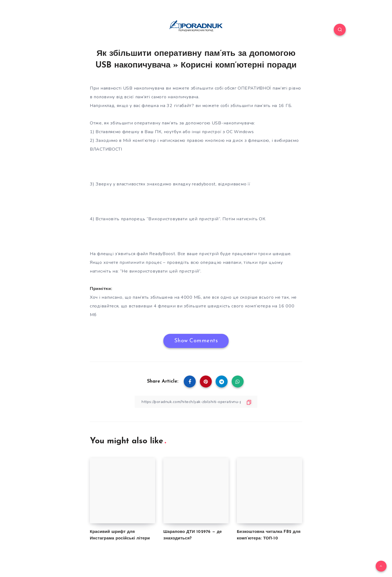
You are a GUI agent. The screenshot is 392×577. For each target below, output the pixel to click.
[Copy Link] (196, 402)
